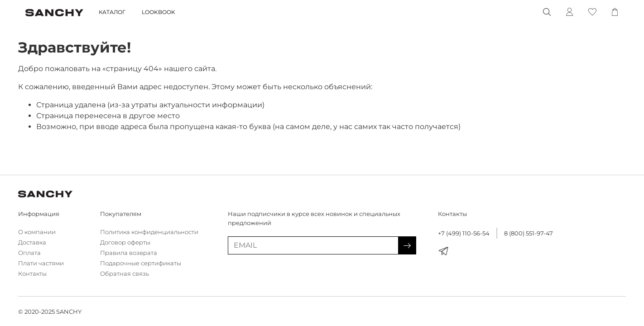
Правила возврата (129, 253)
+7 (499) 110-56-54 (464, 233)
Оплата (29, 253)
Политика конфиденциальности (149, 232)
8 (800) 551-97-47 (529, 233)
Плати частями (41, 263)
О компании (37, 232)
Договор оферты (125, 242)
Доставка (32, 242)
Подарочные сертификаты (141, 263)
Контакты (32, 274)
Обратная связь (125, 274)
